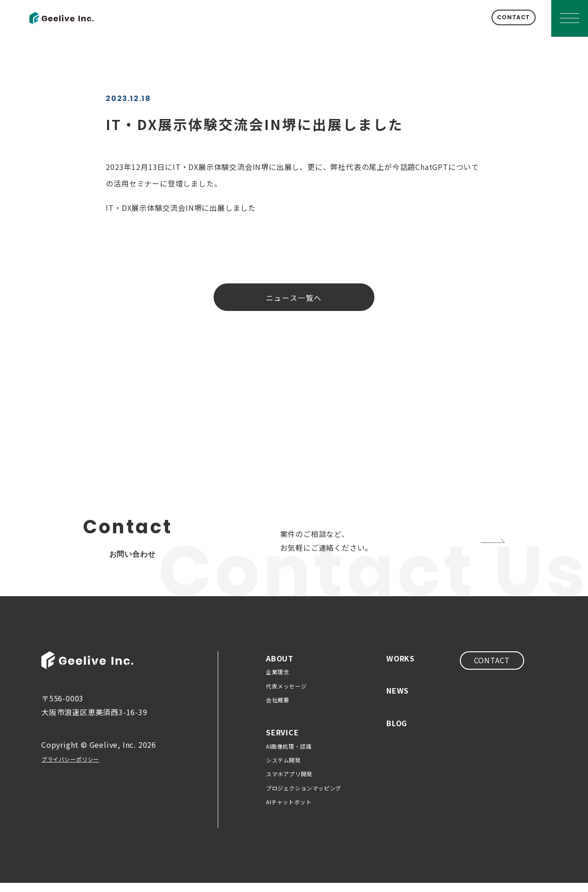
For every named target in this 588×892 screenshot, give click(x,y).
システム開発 (283, 769)
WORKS (401, 667)
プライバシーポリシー (80, 768)
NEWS (398, 700)
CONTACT (500, 18)
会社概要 (277, 709)
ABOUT (280, 667)
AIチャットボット (289, 811)
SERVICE (283, 742)
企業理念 (277, 681)
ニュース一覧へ (294, 298)
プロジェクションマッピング (304, 797)
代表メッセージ (286, 695)
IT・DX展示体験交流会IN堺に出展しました (181, 208)
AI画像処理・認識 (289, 755)
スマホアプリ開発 (289, 783)
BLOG (397, 732)
